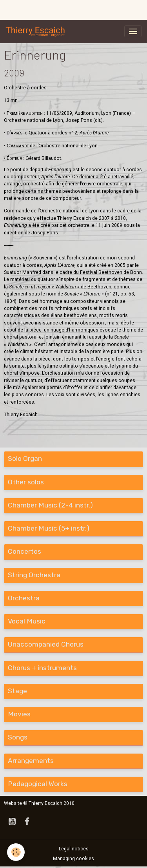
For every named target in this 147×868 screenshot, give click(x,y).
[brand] (37, 31)
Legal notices (74, 849)
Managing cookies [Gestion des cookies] (73, 859)
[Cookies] (16, 852)
